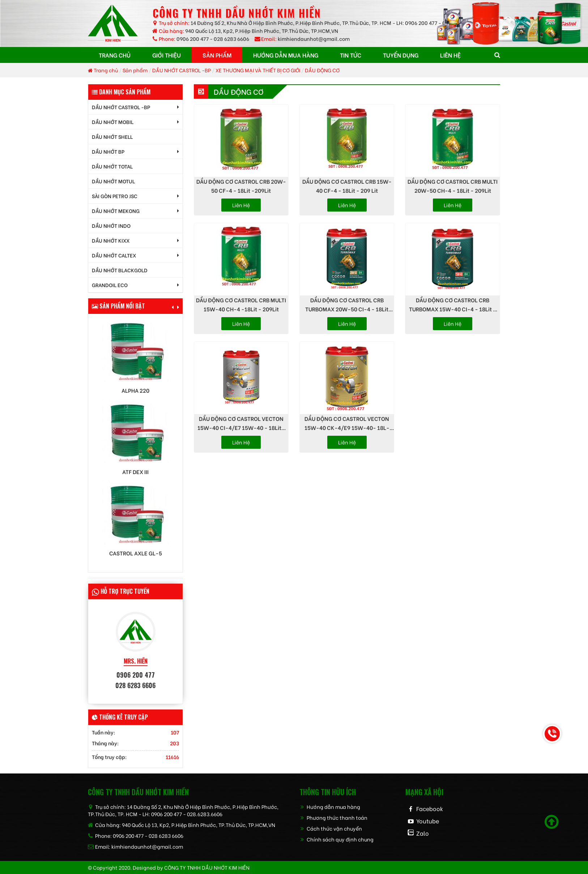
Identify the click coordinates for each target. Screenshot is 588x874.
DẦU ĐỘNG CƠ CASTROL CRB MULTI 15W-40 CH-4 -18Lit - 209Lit (241, 304)
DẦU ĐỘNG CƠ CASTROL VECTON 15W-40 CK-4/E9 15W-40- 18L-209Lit (347, 423)
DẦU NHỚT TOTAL (112, 166)
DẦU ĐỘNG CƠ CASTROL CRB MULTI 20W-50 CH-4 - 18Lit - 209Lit (453, 186)
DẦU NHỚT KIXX (111, 240)
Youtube (428, 821)
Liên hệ (241, 205)
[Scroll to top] (552, 822)
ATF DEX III (135, 472)
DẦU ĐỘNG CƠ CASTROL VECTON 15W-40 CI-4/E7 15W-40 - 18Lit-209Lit (241, 423)
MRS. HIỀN (136, 661)
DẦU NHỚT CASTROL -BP (182, 70)
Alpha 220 (135, 390)
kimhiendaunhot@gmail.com (314, 39)
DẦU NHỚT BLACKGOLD (120, 270)
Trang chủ (103, 70)
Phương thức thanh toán (333, 817)
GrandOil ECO (110, 285)
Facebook (430, 808)
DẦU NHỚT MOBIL (113, 122)
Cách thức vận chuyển (331, 828)
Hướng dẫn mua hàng (330, 807)
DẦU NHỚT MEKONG (116, 211)
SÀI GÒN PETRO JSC (115, 196)
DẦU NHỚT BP (108, 151)
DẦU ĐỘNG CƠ (322, 70)
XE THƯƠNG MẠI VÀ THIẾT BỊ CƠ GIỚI (258, 70)
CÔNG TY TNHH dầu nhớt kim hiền (207, 867)
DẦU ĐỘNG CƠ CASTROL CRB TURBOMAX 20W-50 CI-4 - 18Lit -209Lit (347, 305)
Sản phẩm (135, 70)
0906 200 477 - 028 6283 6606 (213, 39)
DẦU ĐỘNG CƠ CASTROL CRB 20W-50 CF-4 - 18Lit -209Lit (241, 186)
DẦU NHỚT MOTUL (113, 181)
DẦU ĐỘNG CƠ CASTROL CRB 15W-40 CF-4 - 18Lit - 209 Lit (347, 186)
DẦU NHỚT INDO (111, 225)
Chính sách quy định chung (336, 839)
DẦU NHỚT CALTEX (114, 255)
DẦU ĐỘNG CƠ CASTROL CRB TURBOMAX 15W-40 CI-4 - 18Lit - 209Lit (453, 305)
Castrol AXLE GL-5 (136, 553)
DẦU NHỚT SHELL (112, 137)
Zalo (423, 833)
